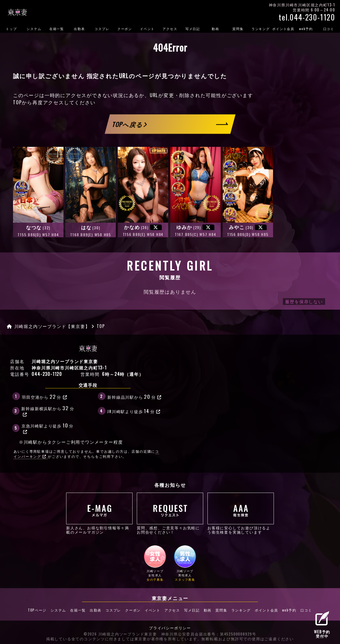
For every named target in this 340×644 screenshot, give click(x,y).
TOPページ (40, 610)
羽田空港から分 (44, 396)
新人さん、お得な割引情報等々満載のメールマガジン (99, 513)
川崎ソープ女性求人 (155, 564)
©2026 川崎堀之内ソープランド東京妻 (120, 633)
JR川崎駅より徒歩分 (134, 411)
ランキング (261, 29)
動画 (215, 29)
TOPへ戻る (130, 124)
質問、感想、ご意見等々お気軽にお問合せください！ (170, 513)
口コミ (329, 29)
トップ (11, 29)
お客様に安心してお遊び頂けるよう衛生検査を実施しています (241, 513)
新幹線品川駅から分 (135, 396)
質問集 (238, 29)
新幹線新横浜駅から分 (48, 410)
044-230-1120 (47, 374)
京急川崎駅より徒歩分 (48, 428)
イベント (147, 29)
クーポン (125, 29)
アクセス (170, 29)
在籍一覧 (57, 29)
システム (34, 29)
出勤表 (79, 29)
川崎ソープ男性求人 (185, 564)
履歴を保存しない (304, 301)
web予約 (306, 29)
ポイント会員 (283, 29)
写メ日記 (193, 29)
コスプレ (102, 29)
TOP (17, 102)
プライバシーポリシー (170, 628)
